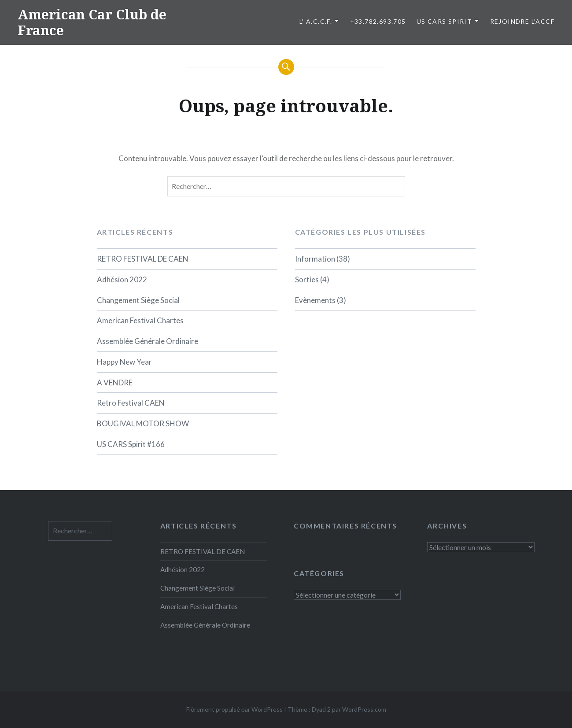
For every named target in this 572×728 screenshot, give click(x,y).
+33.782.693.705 (378, 21)
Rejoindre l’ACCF (522, 21)
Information (315, 259)
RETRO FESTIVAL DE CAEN (143, 259)
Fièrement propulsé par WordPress (234, 709)
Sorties (307, 279)
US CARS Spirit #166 (131, 444)
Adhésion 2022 (122, 279)
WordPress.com (364, 709)
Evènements (315, 300)
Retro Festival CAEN (131, 403)
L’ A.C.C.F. (316, 21)
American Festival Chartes (140, 320)
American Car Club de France (92, 22)
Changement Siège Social (138, 300)
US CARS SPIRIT (445, 21)
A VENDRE (115, 382)
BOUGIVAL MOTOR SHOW (143, 423)
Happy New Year (124, 362)
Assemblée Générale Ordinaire (148, 341)
